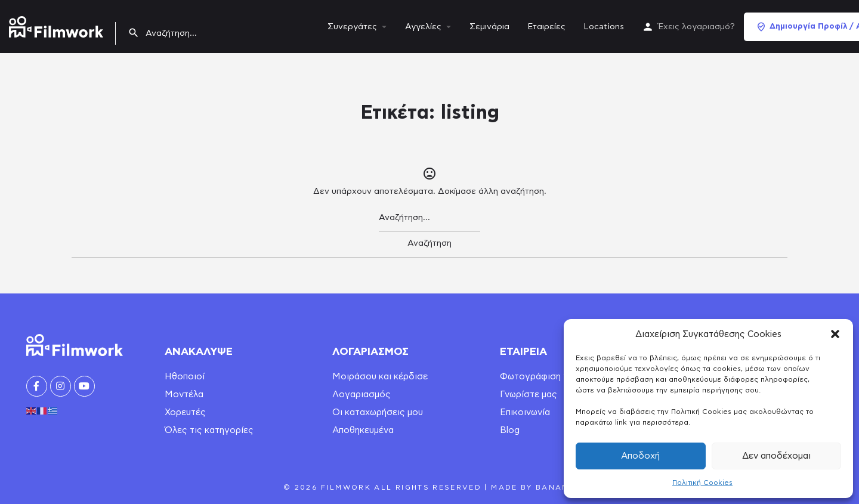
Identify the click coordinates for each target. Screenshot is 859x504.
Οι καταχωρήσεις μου (378, 412)
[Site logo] (58, 24)
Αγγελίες (423, 27)
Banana (556, 488)
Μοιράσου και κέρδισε (380, 377)
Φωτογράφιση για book (550, 377)
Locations (604, 27)
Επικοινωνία (525, 412)
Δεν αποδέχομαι (776, 456)
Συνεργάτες (352, 27)
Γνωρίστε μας (529, 395)
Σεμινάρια (489, 27)
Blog (510, 430)
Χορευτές (185, 412)
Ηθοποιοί (185, 377)
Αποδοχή (640, 456)
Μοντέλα (184, 395)
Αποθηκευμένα (363, 430)
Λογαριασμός (361, 395)
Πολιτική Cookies (702, 483)
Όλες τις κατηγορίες (209, 430)
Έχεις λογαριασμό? (696, 27)
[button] (835, 334)
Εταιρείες (546, 27)
